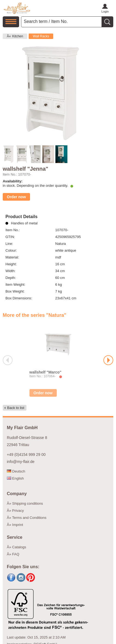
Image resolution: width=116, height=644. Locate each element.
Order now (16, 197)
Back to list (16, 408)
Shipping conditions (28, 503)
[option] (58, 360)
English (15, 478)
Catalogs (19, 547)
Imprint (18, 525)
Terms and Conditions (29, 518)
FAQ (16, 554)
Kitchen (18, 36)
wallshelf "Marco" (46, 372)
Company (17, 494)
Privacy (18, 511)
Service (15, 537)
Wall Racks (41, 36)
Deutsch (16, 471)
